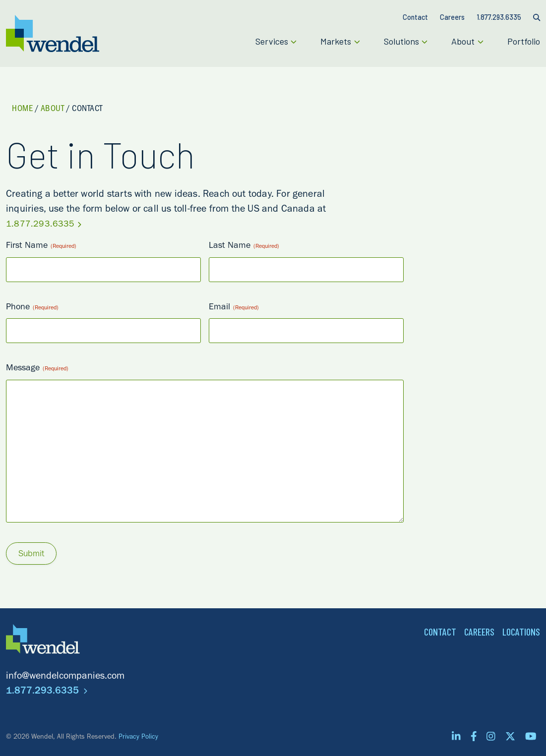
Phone (32, 308)
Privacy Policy (138, 738)
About (53, 110)
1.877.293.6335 (44, 225)
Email (234, 308)
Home (22, 110)
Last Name (244, 247)
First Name (41, 247)
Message (37, 369)
